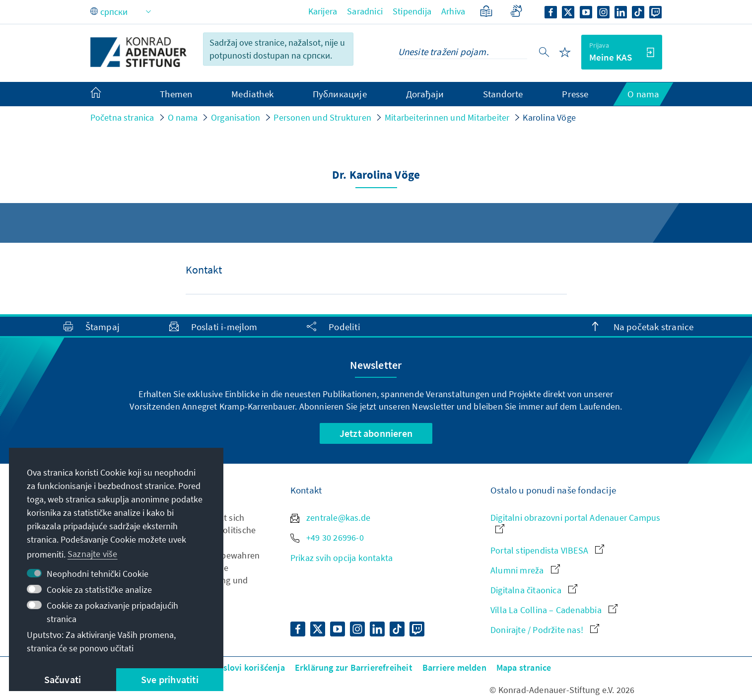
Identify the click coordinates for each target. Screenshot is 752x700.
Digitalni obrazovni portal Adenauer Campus (575, 523)
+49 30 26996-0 (327, 537)
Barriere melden (454, 667)
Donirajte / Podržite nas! (545, 630)
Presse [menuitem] (575, 94)
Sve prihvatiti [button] (170, 679)
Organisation (236, 117)
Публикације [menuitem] (340, 94)
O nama (183, 117)
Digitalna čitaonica (534, 590)
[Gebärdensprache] (516, 11)
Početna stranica (122, 117)
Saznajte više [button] (93, 554)
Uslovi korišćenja (251, 667)
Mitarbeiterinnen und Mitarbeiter (447, 117)
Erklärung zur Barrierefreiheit (354, 667)
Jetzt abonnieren (376, 433)
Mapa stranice (524, 667)
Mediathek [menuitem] (252, 94)
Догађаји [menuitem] (425, 94)
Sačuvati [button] (63, 679)
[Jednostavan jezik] (486, 11)
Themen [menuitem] (176, 94)
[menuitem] (106, 94)
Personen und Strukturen (322, 117)
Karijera (323, 11)
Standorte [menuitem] (503, 94)
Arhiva (453, 11)
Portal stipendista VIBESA (547, 550)
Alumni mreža (525, 570)
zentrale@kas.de (330, 518)
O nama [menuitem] (643, 94)
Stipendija (412, 11)
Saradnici (365, 11)
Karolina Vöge (549, 117)
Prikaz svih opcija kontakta (342, 558)
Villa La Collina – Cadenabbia (554, 610)
